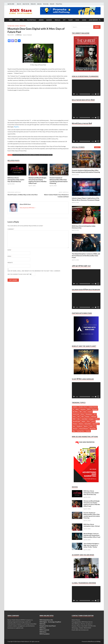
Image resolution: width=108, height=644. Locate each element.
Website (10, 263)
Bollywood (95, 409)
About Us (19, 4)
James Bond (84, 419)
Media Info (33, 4)
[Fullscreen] (98, 94)
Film (79, 417)
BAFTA (89, 409)
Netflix (83, 421)
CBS (81, 412)
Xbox (74, 431)
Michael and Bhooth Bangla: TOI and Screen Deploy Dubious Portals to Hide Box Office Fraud (38, 180)
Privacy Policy (59, 4)
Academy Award (83, 407)
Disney (82, 414)
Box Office (75, 412)
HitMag (98, 641)
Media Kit (52, 4)
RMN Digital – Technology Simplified (50, 622)
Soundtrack (79, 426)
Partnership (46, 4)
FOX (82, 417)
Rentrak (81, 424)
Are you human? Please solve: (21, 274)
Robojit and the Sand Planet (48, 626)
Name (10, 250)
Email (10, 256)
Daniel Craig (76, 414)
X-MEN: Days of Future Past (45, 155)
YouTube (88, 431)
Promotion (23, 26)
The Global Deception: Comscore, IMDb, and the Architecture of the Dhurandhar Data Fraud (86, 256)
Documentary (89, 414)
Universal (75, 429)
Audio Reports (94, 20)
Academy (75, 407)
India (78, 419)
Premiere (75, 424)
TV (23, 20)
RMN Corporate (44, 630)
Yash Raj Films (81, 431)
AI (73, 409)
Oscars (93, 421)
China (85, 412)
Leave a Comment (27, 35)
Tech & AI (57, 20)
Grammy (87, 417)
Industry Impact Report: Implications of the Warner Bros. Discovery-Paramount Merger (86, 199)
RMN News (43, 632)
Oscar (88, 421)
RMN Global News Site (46, 620)
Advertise (39, 4)
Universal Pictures (84, 429)
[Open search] (100, 20)
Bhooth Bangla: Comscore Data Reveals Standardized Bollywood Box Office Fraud (92, 535)
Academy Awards (93, 407)
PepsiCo (16, 127)
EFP (95, 414)
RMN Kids (43, 624)
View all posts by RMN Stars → (28, 208)
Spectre (86, 426)
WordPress (91, 641)
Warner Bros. (93, 429)
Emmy (74, 417)
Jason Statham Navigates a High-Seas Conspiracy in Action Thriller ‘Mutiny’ (91, 545)
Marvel (97, 419)
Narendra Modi (76, 421)
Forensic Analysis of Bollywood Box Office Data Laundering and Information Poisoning (59, 180)
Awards (41, 20)
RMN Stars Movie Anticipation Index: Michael (92, 525)
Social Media (96, 424)
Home (11, 20)
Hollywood (94, 417)
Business (49, 20)
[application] (86, 88)
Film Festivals (31, 20)
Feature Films (11, 26)
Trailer (91, 426)
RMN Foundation (45, 634)
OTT (64, 20)
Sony (74, 426)
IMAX (74, 419)
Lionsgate (91, 419)
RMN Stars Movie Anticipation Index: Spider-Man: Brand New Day (16, 180)
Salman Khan (88, 424)
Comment (11, 229)
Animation (83, 409)
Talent (70, 20)
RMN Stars (19, 35)
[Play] (74, 94)
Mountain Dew (27, 155)
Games (84, 20)
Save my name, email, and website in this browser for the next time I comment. (34, 271)
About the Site (26, 4)
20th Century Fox (18, 155)
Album (77, 409)
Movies (18, 20)
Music (77, 20)
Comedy (90, 412)
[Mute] (96, 94)
